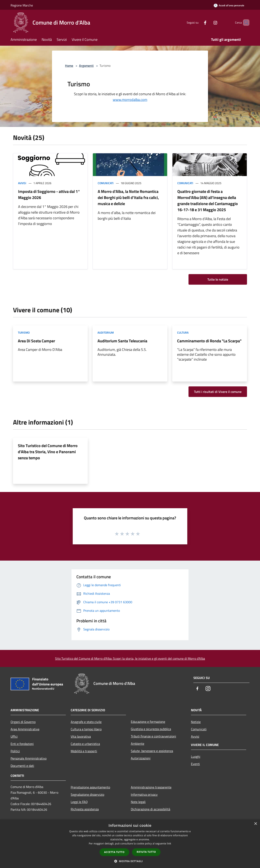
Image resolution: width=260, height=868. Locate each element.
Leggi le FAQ (79, 802)
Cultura (183, 332)
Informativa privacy (144, 794)
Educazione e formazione (148, 722)
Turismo (24, 332)
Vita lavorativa (81, 736)
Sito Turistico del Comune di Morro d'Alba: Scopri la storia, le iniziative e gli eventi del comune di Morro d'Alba (130, 658)
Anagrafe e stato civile (86, 722)
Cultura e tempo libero (86, 729)
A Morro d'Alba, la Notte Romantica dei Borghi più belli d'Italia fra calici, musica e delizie (128, 197)
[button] (130, 861)
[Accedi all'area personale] (229, 5)
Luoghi (196, 757)
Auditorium (106, 332)
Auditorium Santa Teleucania (122, 341)
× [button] (255, 824)
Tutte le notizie (218, 279)
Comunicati (106, 183)
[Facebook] (198, 22)
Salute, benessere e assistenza (152, 751)
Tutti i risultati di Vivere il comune (218, 392)
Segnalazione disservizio (87, 794)
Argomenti (86, 66)
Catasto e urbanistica (85, 744)
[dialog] (130, 844)
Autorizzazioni (141, 758)
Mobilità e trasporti (84, 751)
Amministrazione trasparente (151, 787)
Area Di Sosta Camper (36, 341)
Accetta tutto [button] (114, 852)
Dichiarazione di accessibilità (151, 809)
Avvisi (22, 183)
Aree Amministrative (25, 729)
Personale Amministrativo (29, 758)
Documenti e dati (22, 766)
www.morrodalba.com (130, 100)
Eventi (195, 764)
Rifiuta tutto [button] (146, 852)
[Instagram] (208, 22)
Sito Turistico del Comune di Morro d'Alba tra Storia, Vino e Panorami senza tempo (48, 452)
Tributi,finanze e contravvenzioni (153, 736)
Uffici (14, 736)
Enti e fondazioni (22, 744)
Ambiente (138, 744)
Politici (15, 751)
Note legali (138, 802)
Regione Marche (22, 5)
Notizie (196, 722)
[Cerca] (245, 23)
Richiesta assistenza (85, 809)
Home (69, 66)
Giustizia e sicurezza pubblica (151, 729)
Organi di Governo (23, 722)
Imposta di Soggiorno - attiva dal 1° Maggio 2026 (49, 194)
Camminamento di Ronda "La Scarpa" (209, 341)
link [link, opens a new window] (169, 844)
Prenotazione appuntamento (90, 787)
